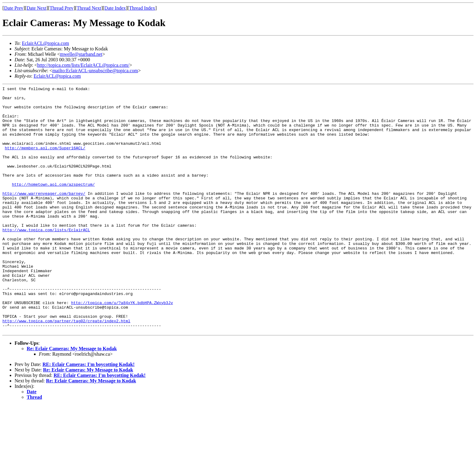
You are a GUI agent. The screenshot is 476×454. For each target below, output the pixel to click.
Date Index (115, 8)
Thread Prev (61, 8)
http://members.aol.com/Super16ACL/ (45, 161)
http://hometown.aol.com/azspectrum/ (53, 204)
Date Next (37, 8)
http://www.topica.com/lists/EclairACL (46, 259)
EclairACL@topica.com (46, 43)
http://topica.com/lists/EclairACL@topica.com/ (83, 65)
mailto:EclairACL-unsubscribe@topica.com (95, 71)
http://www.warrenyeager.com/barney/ (44, 215)
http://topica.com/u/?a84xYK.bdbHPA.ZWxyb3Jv (122, 346)
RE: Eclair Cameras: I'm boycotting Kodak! (88, 413)
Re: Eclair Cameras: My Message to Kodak (72, 398)
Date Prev (14, 8)
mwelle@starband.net (81, 54)
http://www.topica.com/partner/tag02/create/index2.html (66, 368)
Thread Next (89, 8)
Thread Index (142, 8)
